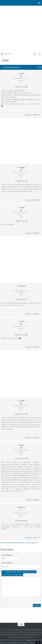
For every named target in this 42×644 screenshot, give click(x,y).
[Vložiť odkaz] (8, 572)
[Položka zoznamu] (35, 572)
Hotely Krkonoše (18, 635)
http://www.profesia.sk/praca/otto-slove (15, 104)
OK (38, 643)
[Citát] (13, 572)
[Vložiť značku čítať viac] (9, 575)
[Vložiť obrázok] (26, 572)
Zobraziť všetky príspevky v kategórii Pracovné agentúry (19, 543)
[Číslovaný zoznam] (33, 572)
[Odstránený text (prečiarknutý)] (19, 572)
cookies (29, 640)
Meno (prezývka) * (8, 555)
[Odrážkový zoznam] (30, 572)
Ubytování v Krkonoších (15, 630)
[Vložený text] (23, 572)
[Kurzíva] (5, 572)
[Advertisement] (21, 28)
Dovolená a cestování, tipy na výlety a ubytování (25, 632)
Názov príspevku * (8, 563)
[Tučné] (3, 572)
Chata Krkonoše (6, 635)
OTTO (8, 54)
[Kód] (4, 575)
